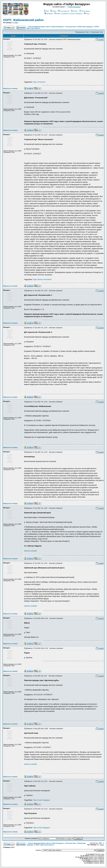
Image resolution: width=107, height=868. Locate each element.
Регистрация (85, 11)
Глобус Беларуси (74, 7)
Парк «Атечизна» (39, 82)
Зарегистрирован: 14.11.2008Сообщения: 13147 (12, 56)
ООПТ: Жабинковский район (23, 20)
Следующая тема (97, 32)
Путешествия (71, 27)
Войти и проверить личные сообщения (68, 14)
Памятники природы (85, 27)
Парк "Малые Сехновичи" (42, 279)
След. (16, 23)
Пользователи (64, 11)
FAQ (46, 11)
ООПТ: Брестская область (45, 845)
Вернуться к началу (10, 88)
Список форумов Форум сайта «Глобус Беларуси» (46, 27)
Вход (86, 14)
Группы (74, 11)
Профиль (49, 14)
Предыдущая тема (82, 32)
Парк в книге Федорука (41, 800)
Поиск (53, 11)
